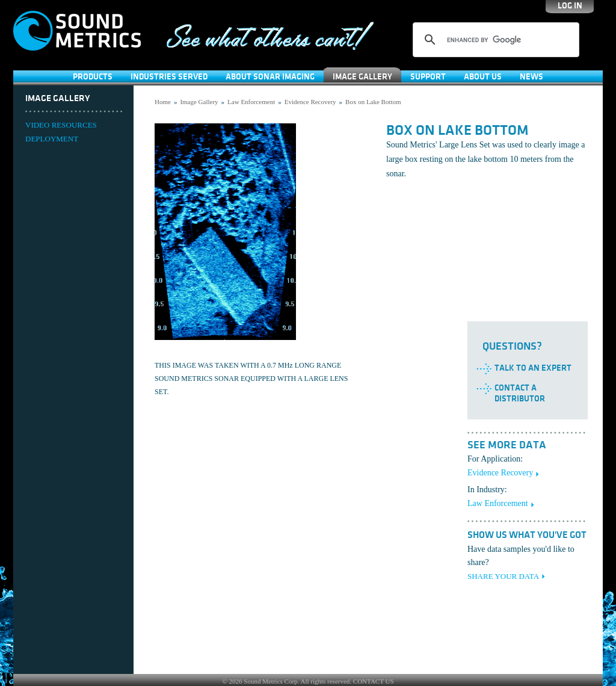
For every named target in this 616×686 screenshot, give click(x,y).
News (531, 77)
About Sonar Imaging (270, 77)
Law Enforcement (251, 102)
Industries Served (169, 77)
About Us (483, 77)
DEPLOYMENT (52, 139)
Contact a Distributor (520, 393)
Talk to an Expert (533, 368)
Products (93, 77)
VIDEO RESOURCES (61, 125)
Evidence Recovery (310, 102)
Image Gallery (362, 77)
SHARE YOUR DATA (503, 576)
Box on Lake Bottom (373, 102)
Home (163, 102)
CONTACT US (374, 681)
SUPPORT (428, 77)
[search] (494, 40)
